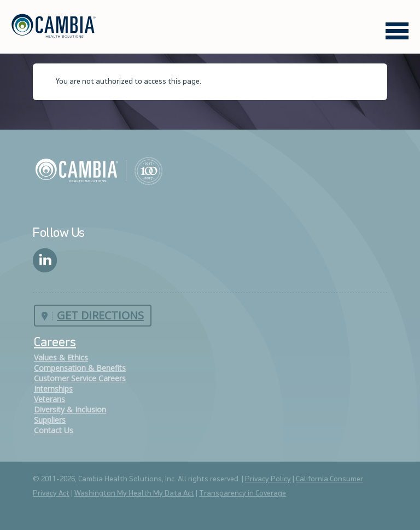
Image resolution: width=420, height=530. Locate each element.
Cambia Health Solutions (99, 170)
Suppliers (50, 420)
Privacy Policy (268, 479)
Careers (55, 343)
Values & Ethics (61, 357)
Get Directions (100, 315)
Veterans (49, 399)
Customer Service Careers (80, 378)
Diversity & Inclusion (70, 409)
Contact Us (54, 430)
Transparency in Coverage (243, 494)
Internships (53, 389)
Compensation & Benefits (80, 368)
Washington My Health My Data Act (134, 494)
